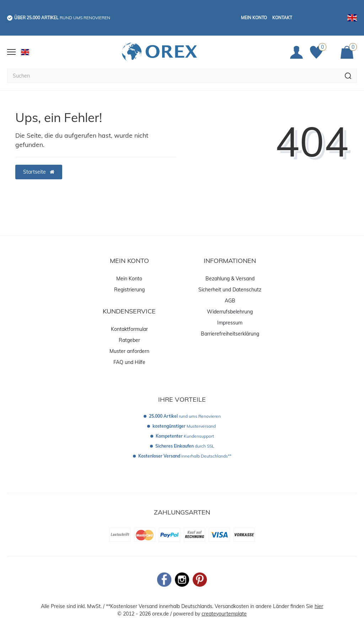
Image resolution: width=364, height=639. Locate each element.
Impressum (230, 323)
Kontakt (282, 18)
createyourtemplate (224, 614)
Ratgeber (129, 340)
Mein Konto (254, 18)
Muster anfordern (129, 351)
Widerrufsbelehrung (230, 312)
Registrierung (129, 290)
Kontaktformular (129, 329)
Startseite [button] (39, 172)
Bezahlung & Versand (230, 279)
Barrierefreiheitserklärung (230, 334)
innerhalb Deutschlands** (185, 456)
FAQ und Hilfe (129, 362)
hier (319, 606)
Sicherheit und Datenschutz (230, 290)
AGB (230, 301)
